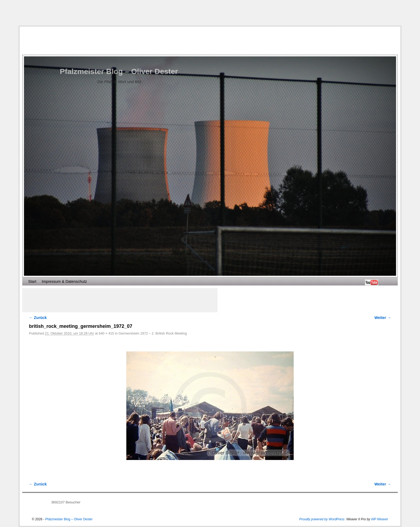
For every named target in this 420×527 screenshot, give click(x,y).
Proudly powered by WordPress (322, 519)
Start (32, 281)
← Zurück (38, 318)
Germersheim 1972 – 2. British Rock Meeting (153, 333)
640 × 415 (106, 333)
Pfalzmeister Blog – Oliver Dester (119, 71)
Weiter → (383, 318)
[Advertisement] (210, 13)
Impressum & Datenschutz (64, 281)
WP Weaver (380, 519)
